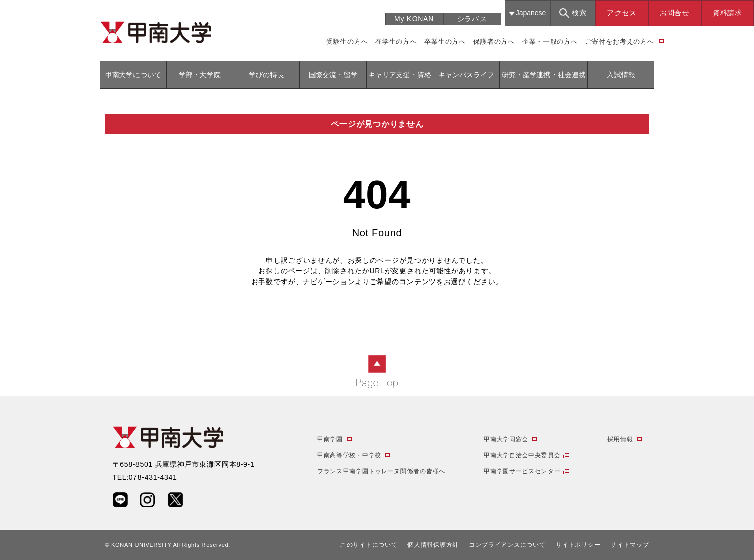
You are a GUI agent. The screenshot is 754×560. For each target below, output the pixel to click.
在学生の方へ (396, 42)
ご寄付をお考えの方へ (620, 42)
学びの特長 (266, 75)
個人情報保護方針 (433, 545)
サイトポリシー (578, 545)
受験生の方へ (347, 42)
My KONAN (414, 19)
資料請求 (728, 13)
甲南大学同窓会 (506, 439)
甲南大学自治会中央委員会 (522, 455)
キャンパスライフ (466, 75)
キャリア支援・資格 (400, 75)
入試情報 (621, 75)
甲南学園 (330, 439)
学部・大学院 (200, 75)
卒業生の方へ (445, 42)
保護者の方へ (494, 42)
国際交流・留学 (333, 75)
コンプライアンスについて (507, 545)
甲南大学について (133, 75)
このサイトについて (369, 545)
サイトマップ (630, 545)
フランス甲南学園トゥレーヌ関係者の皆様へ (381, 471)
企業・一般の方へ (550, 42)
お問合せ (675, 13)
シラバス (472, 19)
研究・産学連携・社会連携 (543, 75)
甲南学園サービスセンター (522, 471)
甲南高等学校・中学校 (349, 455)
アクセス (622, 13)
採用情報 (620, 439)
